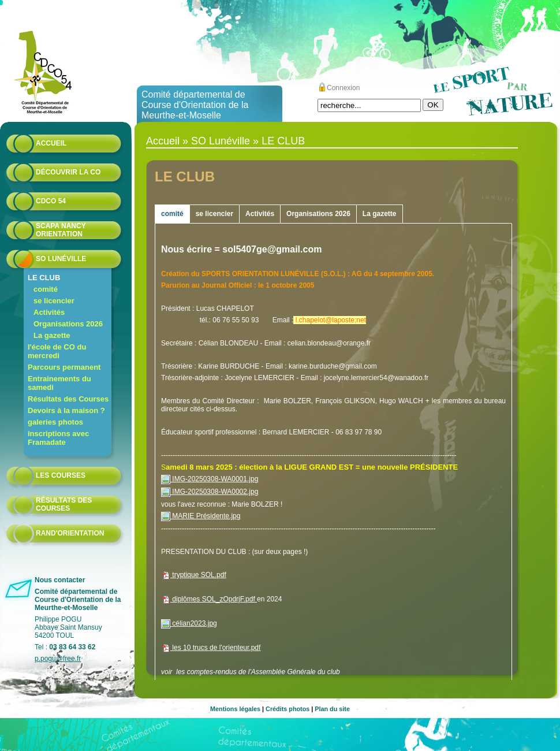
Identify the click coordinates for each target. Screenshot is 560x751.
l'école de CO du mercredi (57, 351)
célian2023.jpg (189, 623)
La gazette (52, 335)
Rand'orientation (70, 533)
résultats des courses (64, 504)
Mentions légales (235, 709)
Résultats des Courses (68, 399)
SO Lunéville (61, 259)
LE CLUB (44, 278)
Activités (49, 312)
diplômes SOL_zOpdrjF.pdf (209, 599)
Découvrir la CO (68, 172)
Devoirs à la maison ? (66, 410)
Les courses (61, 475)
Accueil (51, 143)
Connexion (343, 88)
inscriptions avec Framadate (58, 438)
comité (46, 289)
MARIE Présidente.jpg (201, 516)
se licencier (54, 301)
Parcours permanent (64, 367)
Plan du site (332, 709)
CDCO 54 (51, 201)
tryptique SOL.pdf (194, 575)
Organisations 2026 (68, 324)
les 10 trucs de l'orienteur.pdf (211, 648)
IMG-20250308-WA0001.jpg (210, 479)
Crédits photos (288, 709)
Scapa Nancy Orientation (61, 230)
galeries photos (55, 422)
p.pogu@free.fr (58, 659)
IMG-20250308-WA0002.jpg (210, 492)
